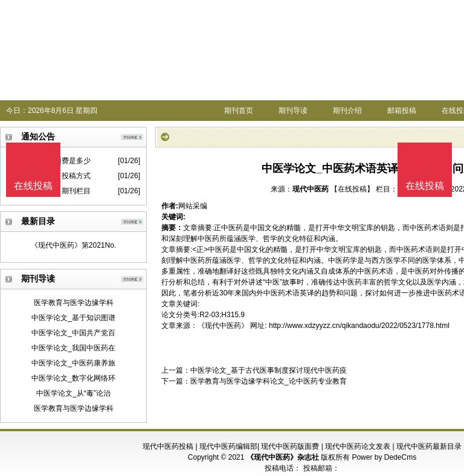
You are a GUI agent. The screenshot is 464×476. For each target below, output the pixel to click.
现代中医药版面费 (290, 446)
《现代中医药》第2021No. (73, 245)
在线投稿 (425, 186)
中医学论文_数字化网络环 (73, 378)
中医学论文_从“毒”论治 (73, 393)
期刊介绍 (347, 111)
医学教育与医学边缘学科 (74, 303)
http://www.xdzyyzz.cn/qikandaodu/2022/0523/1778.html (359, 326)
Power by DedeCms (384, 457)
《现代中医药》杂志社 (283, 457)
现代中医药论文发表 (358, 446)
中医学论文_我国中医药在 (73, 348)
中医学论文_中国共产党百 (73, 333)
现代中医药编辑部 (228, 446)
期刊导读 (293, 111)
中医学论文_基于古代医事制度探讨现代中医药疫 (269, 370)
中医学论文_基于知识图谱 (73, 318)
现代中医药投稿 (168, 446)
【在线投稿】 (352, 189)
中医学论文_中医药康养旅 (73, 363)
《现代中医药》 (223, 326)
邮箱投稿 (402, 111)
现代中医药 (311, 189)
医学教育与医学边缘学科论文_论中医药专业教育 (269, 381)
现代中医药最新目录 (429, 446)
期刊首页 (239, 111)
